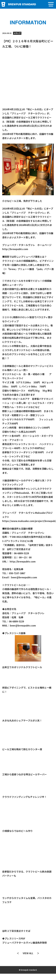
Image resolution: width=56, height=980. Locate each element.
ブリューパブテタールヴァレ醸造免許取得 (24, 943)
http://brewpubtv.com (15, 249)
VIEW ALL (28, 953)
